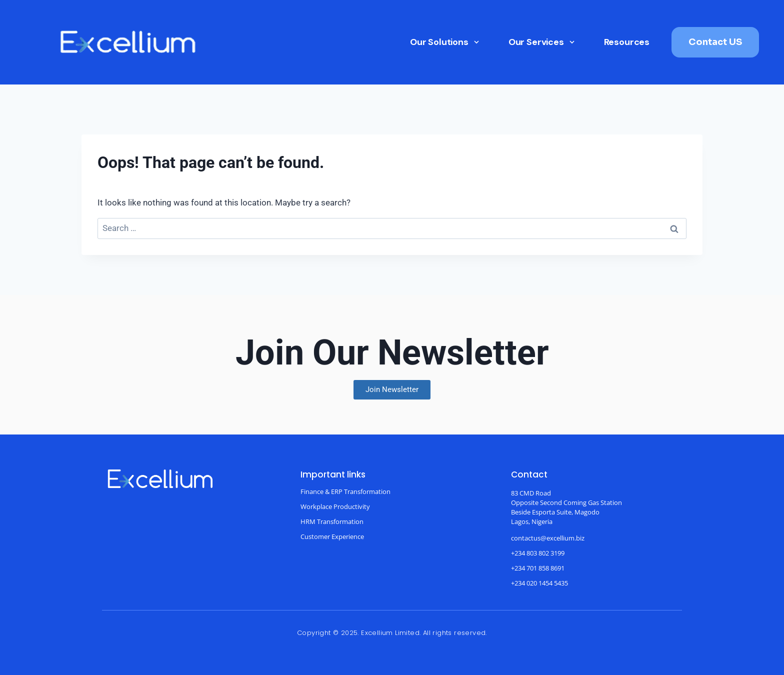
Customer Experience (332, 536)
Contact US (715, 42)
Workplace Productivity (335, 506)
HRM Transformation (332, 521)
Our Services (542, 42)
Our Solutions (445, 42)
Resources (627, 42)
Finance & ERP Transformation (345, 491)
